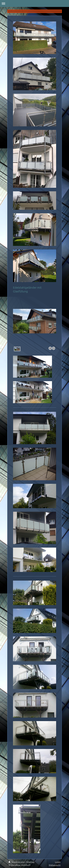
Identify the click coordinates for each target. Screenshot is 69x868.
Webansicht (55, 865)
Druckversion (17, 862)
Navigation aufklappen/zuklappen (34, 3)
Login (58, 862)
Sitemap (30, 862)
